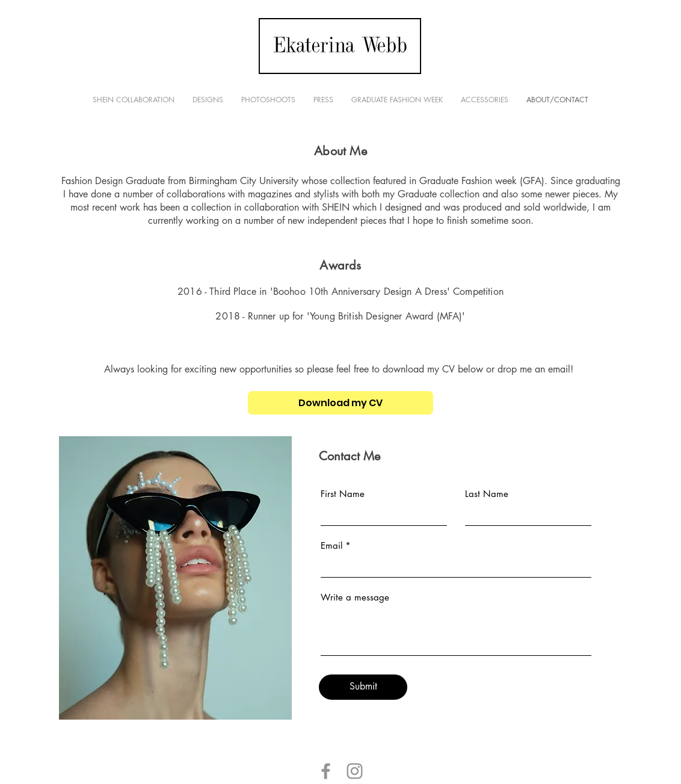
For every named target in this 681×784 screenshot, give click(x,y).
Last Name (487, 494)
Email (331, 545)
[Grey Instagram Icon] (355, 771)
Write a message (355, 597)
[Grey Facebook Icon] (326, 771)
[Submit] (363, 687)
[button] (208, 100)
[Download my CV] (340, 403)
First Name (343, 494)
